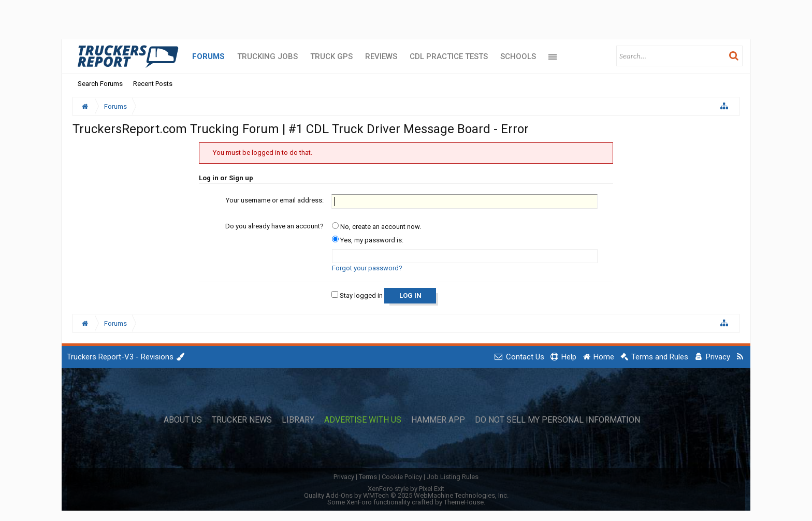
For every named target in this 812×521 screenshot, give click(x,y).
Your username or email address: (275, 200)
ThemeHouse (464, 502)
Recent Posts (153, 84)
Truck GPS (331, 56)
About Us (183, 420)
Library (298, 420)
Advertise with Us (363, 420)
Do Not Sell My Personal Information (557, 420)
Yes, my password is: (368, 240)
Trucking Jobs (267, 56)
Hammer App (438, 420)
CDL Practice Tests (449, 56)
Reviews (381, 56)
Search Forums (100, 84)
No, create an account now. (376, 227)
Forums (208, 56)
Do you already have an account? (274, 226)
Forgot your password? (367, 268)
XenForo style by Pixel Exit (406, 489)
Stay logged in (357, 295)
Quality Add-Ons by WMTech (406, 495)
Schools (518, 56)
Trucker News (242, 420)
